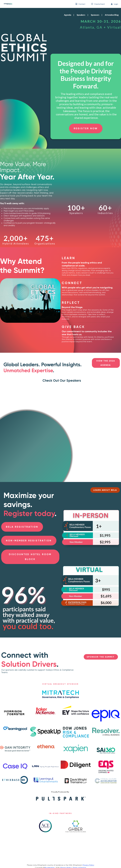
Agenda (68, 15)
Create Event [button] (100, 4)
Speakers (81, 15)
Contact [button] (82, 4)
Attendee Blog (112, 15)
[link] (7, 4)
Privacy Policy (88, 865)
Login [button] (116, 4)
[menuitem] (80, 4)
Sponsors (95, 15)
